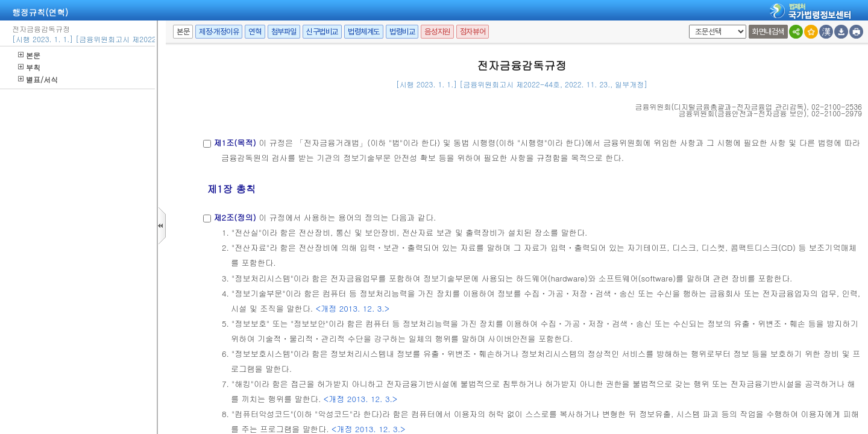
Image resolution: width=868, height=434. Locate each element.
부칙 (29, 67)
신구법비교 (322, 32)
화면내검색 (768, 32)
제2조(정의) (234, 217)
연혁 (255, 32)
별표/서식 (38, 79)
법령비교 (402, 32)
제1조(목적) (234, 143)
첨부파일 (284, 32)
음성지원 (437, 32)
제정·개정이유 (219, 32)
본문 (29, 55)
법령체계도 (364, 32)
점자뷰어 (473, 32)
